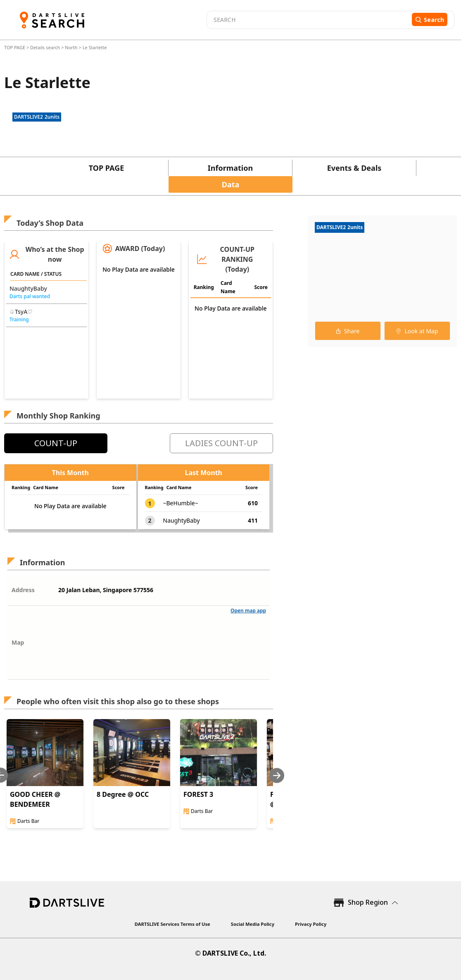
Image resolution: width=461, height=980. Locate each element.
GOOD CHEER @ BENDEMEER (35, 799)
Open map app (248, 611)
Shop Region (368, 902)
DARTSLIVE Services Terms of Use (172, 924)
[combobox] (308, 20)
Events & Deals (354, 168)
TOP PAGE (15, 47)
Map (18, 642)
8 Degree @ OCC (123, 794)
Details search (46, 47)
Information (230, 168)
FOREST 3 (198, 794)
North (71, 47)
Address (23, 590)
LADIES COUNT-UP (221, 443)
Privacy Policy (311, 924)
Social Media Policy (253, 924)
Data (231, 184)
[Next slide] (277, 776)
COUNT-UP (56, 443)
